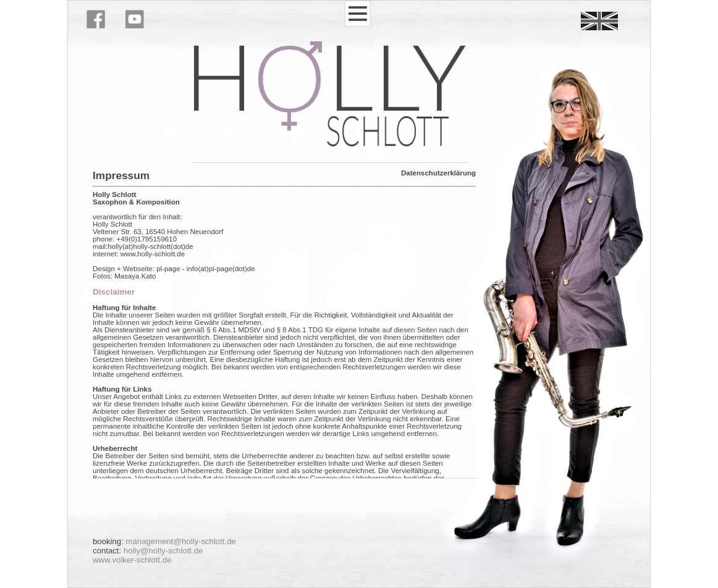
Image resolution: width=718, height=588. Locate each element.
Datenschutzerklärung (438, 173)
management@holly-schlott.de (181, 541)
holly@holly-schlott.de (163, 551)
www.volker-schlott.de (132, 560)
